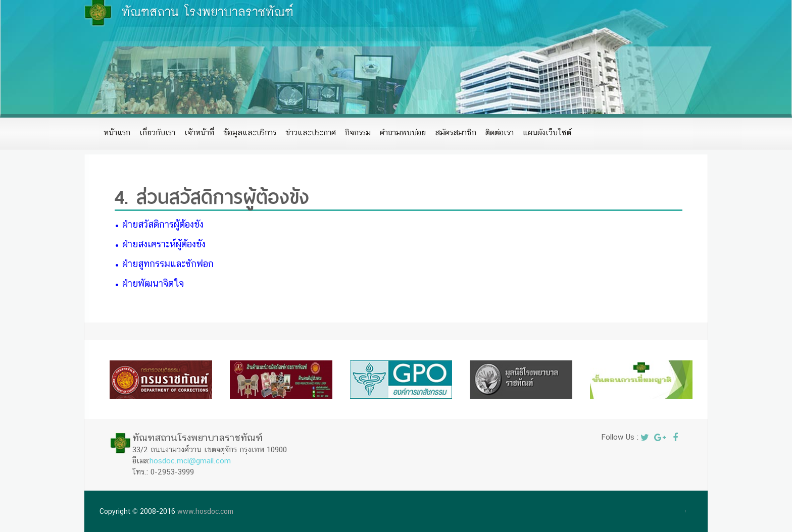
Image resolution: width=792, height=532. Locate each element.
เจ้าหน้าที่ (199, 132)
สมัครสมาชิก (456, 132)
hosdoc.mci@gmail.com (190, 461)
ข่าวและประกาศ (311, 132)
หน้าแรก (117, 132)
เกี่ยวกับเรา (157, 132)
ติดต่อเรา (500, 132)
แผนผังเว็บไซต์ (547, 132)
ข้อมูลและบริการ (250, 132)
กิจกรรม (358, 132)
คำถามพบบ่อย (403, 132)
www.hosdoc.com (205, 511)
